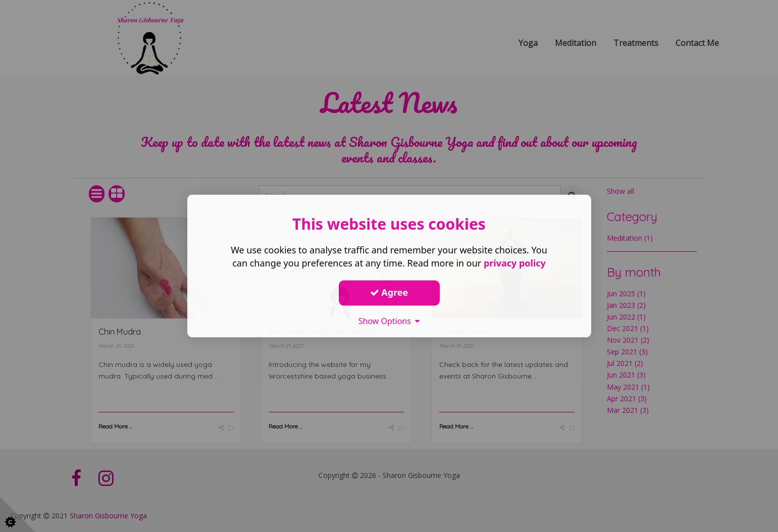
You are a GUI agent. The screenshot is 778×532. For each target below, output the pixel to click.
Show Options (389, 321)
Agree (389, 292)
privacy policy (515, 263)
